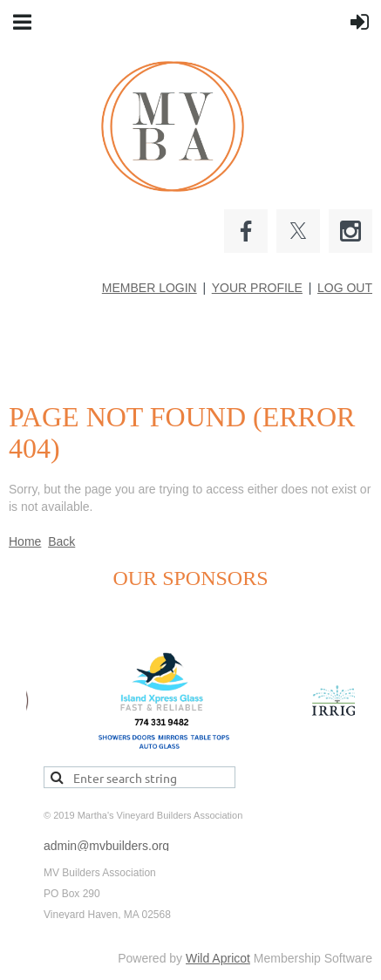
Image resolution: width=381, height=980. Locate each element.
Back (61, 541)
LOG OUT (345, 288)
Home (25, 541)
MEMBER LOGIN (150, 288)
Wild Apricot (218, 958)
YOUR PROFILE (257, 288)
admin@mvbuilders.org (106, 846)
